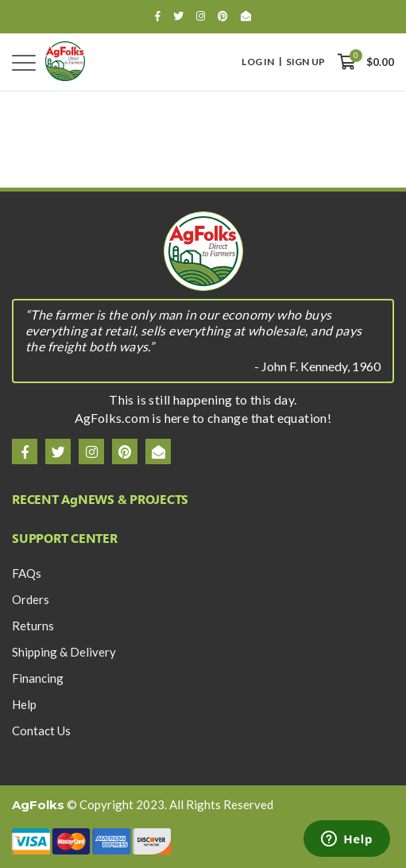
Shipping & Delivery (64, 652)
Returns (33, 626)
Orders (31, 599)
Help (24, 704)
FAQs (27, 573)
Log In (258, 62)
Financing (38, 678)
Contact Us (41, 730)
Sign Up (305, 62)
